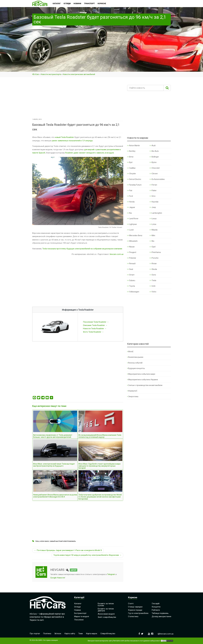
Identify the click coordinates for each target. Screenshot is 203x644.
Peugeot (132, 252)
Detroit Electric (134, 179)
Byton (153, 162)
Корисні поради (135, 610)
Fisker (153, 190)
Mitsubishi (132, 241)
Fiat (130, 190)
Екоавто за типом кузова (106, 605)
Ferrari (153, 185)
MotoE (130, 352)
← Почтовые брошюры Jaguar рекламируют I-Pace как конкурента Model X (68, 550)
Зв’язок (58, 634)
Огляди (77, 607)
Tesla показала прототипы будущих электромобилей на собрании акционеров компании (82, 249)
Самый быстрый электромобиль (63, 541)
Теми (81, 634)
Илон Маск (45, 541)
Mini (152, 235)
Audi (153, 146)
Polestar (132, 258)
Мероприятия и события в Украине (143, 380)
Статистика (133, 616)
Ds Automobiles (157, 179)
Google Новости (57, 578)
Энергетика (133, 397)
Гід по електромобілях (138, 613)
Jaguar (131, 207)
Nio (152, 241)
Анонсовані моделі (106, 614)
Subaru (131, 280)
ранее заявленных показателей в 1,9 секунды (72, 141)
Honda (131, 202)
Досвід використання (161, 616)
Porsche (154, 258)
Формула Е (132, 391)
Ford (130, 196)
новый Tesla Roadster (64, 137)
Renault (131, 264)
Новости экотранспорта (51, 74)
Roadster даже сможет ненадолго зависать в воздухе (90, 153)
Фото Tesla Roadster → (93, 332)
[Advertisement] (78, 99)
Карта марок (92, 634)
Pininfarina (155, 252)
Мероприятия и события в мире (141, 374)
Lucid (130, 230)
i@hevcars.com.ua (166, 634)
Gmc (153, 196)
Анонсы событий (135, 363)
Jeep (153, 207)
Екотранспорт (80, 613)
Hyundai (154, 202)
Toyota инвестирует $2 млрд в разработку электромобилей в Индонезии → (87, 555)
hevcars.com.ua (116, 254)
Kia (129, 213)
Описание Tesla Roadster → (95, 325)
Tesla (37, 541)
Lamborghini (156, 213)
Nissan (131, 247)
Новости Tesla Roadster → (95, 329)
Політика (47, 634)
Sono (153, 275)
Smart (131, 275)
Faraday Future (134, 185)
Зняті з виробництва (107, 617)
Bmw (130, 157)
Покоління (79, 620)
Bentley (131, 151)
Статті (131, 604)
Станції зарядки (135, 607)
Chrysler (132, 174)
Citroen (154, 174)
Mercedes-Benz (135, 235)
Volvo (153, 292)
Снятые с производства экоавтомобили (145, 385)
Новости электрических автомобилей (79, 74)
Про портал (35, 634)
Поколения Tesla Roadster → (96, 322)
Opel (153, 247)
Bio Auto (154, 151)
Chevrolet (155, 168)
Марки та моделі (82, 616)
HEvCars (36, 74)
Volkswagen (133, 292)
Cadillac (131, 168)
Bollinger (154, 157)
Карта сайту (70, 634)
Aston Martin (133, 146)
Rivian (153, 264)
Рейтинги (156, 610)
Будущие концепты (136, 368)
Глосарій (156, 604)
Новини (77, 610)
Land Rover (133, 219)
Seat (130, 269)
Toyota (131, 286)
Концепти (156, 607)
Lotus (153, 224)
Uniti (153, 286)
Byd (130, 162)
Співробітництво (108, 634)
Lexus (153, 219)
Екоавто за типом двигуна (106, 610)
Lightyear (132, 224)
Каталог (78, 604)
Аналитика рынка (135, 357)
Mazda (154, 230)
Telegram (111, 574)
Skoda (153, 269)
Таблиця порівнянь (160, 613)
